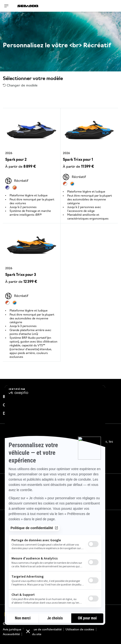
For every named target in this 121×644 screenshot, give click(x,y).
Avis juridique (12, 630)
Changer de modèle (20, 86)
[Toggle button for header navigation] (6, 6)
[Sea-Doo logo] (28, 6)
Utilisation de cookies (80, 630)
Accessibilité (11, 634)
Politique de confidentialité (43, 630)
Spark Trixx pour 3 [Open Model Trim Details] (21, 275)
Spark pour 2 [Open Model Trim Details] (16, 160)
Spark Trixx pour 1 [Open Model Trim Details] (78, 160)
